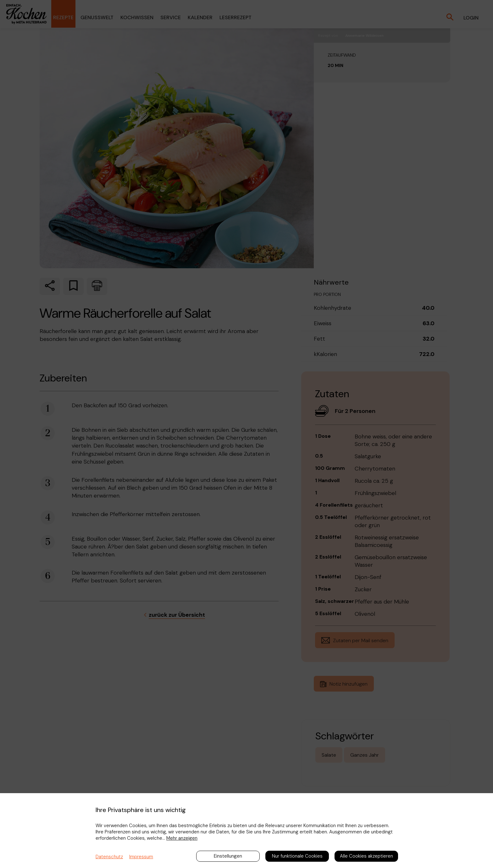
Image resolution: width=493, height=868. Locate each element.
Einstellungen (228, 856)
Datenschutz (109, 857)
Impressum (141, 857)
